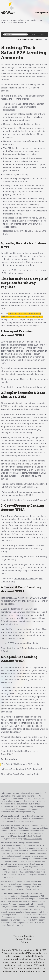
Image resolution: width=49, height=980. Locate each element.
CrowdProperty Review (25, 579)
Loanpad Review (22, 387)
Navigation (41, 13)
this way (19, 273)
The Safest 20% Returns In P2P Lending (21, 764)
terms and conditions (33, 839)
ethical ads (44, 40)
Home (4, 20)
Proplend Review (22, 500)
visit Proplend (40, 500)
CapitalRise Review (23, 751)
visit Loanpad (39, 387)
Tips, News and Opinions (19, 20)
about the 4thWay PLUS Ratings (25, 889)
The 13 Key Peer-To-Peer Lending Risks (20, 774)
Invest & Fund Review (24, 648)
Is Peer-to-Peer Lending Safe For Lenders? (22, 769)
